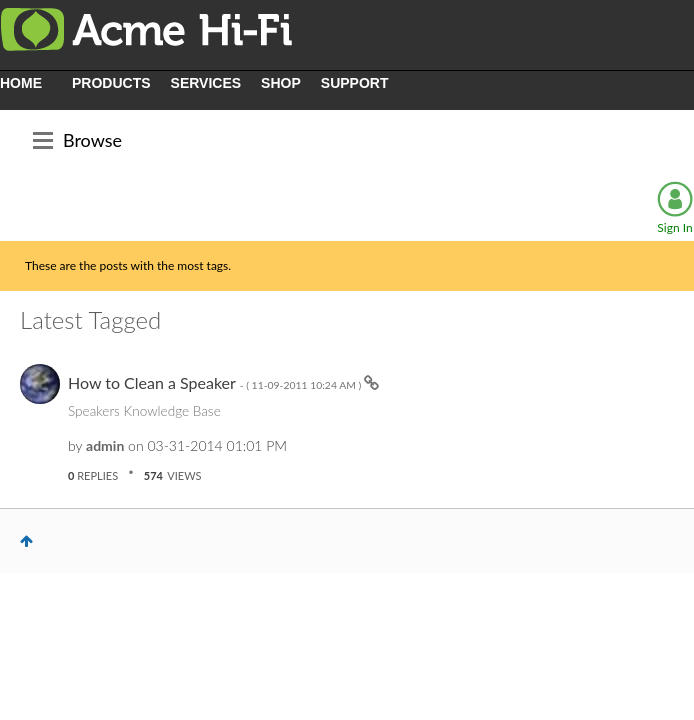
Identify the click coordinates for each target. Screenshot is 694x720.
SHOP (281, 83)
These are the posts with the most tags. (128, 265)
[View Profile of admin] (105, 445)
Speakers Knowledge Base (144, 411)
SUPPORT (355, 83)
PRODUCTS (111, 83)
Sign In (674, 227)
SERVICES (206, 83)
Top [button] (26, 541)
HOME (21, 83)
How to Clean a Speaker (216, 382)
